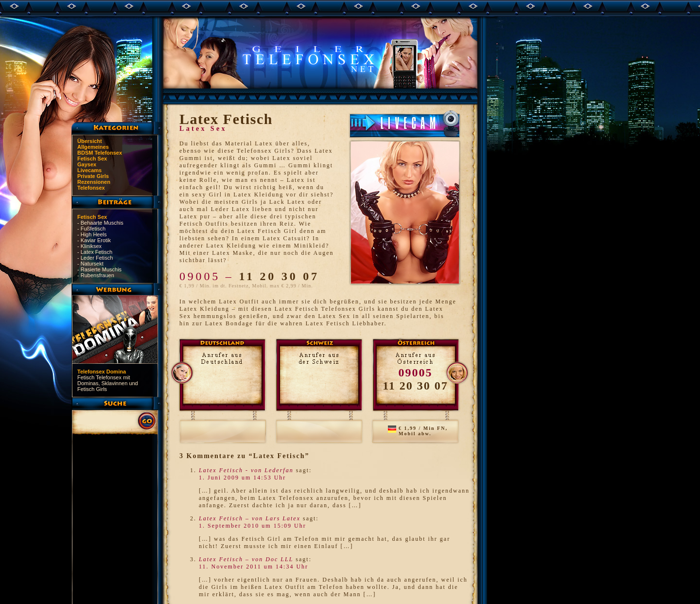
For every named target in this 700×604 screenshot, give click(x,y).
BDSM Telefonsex (100, 153)
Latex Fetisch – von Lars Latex (250, 518)
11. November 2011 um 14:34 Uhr (254, 567)
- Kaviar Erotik (94, 240)
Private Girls (93, 176)
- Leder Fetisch (95, 258)
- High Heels (92, 234)
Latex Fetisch (226, 119)
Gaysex (87, 164)
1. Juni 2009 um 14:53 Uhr (242, 478)
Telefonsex (91, 188)
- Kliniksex (89, 246)
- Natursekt (90, 264)
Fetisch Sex (92, 159)
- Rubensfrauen (96, 275)
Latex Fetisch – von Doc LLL (246, 559)
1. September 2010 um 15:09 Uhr (253, 526)
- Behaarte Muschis (100, 223)
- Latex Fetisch (95, 252)
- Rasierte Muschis (99, 269)
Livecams (89, 170)
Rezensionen (94, 182)
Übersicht (90, 141)
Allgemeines (93, 147)
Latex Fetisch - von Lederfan (246, 470)
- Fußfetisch (91, 229)
